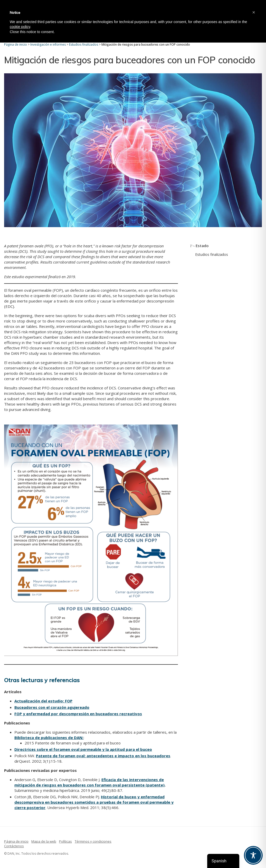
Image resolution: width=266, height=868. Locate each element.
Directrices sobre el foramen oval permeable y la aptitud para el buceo (83, 749)
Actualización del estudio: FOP (43, 701)
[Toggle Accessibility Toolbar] (253, 855)
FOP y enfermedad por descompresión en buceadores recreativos (78, 714)
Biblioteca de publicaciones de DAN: (49, 738)
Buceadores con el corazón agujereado (52, 707)
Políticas (65, 841)
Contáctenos (14, 846)
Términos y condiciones (93, 841)
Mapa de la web (44, 841)
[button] (254, 12)
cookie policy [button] (20, 27)
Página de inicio (16, 841)
